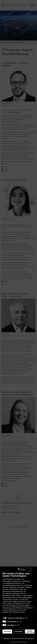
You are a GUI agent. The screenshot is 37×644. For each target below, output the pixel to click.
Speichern (18, 632)
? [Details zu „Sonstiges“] (19, 625)
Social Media (12, 622)
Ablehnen (7, 632)
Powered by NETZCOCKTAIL (18, 642)
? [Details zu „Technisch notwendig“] (26, 618)
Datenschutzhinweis (18, 638)
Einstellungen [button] (30, 638)
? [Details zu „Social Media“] (20, 622)
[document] (18, 594)
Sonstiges (11, 625)
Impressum (7, 638)
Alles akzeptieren (30, 632)
